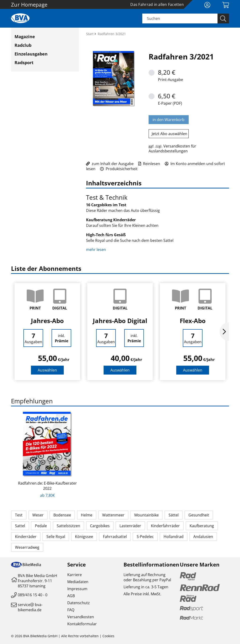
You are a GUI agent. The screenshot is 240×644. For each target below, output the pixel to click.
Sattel (20, 526)
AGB (71, 596)
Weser (38, 515)
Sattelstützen (68, 526)
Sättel (174, 515)
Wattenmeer (113, 515)
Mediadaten (78, 582)
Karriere (75, 575)
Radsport (24, 63)
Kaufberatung (202, 526)
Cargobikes (100, 526)
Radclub (23, 45)
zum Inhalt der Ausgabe (110, 164)
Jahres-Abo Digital (120, 321)
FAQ (71, 610)
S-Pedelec (145, 537)
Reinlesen (149, 164)
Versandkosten (81, 617)
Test (19, 515)
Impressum (77, 589)
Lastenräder (130, 526)
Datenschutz (79, 603)
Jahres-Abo (47, 321)
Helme (87, 515)
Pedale (41, 526)
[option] (47, 332)
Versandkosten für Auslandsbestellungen (172, 149)
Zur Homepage (29, 4)
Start (90, 34)
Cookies (108, 636)
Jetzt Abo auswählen (169, 134)
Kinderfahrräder (165, 526)
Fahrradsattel (115, 537)
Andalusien (203, 537)
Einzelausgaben (31, 54)
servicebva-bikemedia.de (30, 607)
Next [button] (224, 332)
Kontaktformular (82, 624)
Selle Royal (56, 537)
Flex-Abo (193, 321)
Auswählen (47, 370)
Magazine (25, 37)
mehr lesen (96, 250)
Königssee (84, 537)
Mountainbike (146, 515)
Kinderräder (26, 537)
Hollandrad (174, 537)
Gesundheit (199, 515)
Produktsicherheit (119, 169)
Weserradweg (27, 547)
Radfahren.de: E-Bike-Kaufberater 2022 (47, 486)
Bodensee (62, 515)
